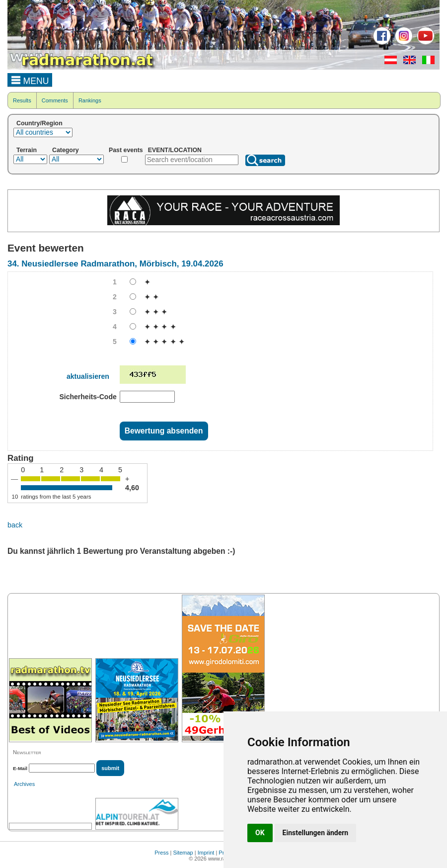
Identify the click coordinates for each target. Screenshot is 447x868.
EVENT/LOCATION (175, 150)
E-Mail (20, 768)
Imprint (206, 853)
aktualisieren (88, 376)
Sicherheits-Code (88, 397)
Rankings (90, 100)
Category (66, 150)
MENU (30, 80)
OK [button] (260, 833)
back (15, 525)
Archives (24, 784)
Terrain (27, 150)
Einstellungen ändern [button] (316, 833)
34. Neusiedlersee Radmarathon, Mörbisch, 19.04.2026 (115, 264)
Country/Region (39, 123)
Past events (126, 150)
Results (22, 100)
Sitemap (183, 853)
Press (161, 853)
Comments (55, 100)
